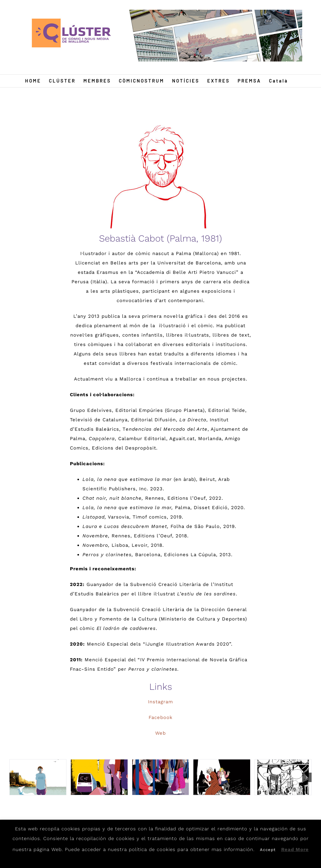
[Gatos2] (283, 777)
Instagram (160, 702)
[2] (99, 777)
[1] (38, 777)
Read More (295, 849)
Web (160, 733)
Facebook (161, 717)
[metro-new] (160, 777)
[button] (14, 777)
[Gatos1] (222, 777)
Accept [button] (268, 850)
